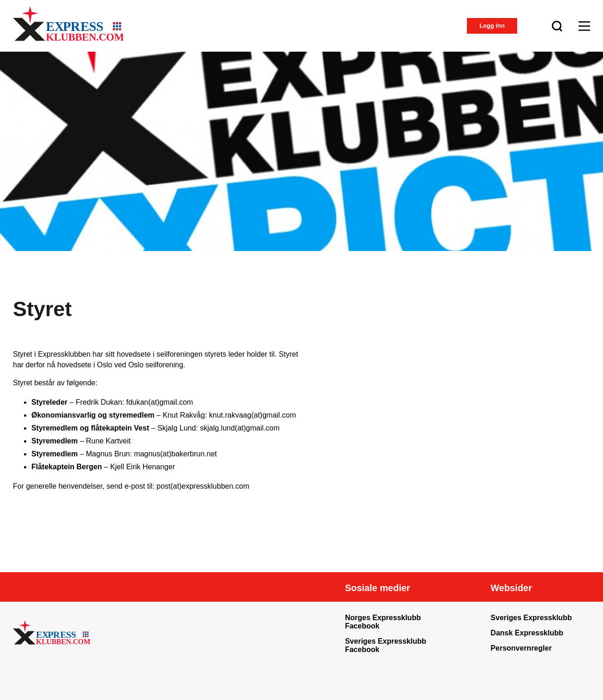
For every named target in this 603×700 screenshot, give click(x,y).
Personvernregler (521, 648)
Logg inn (492, 26)
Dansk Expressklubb (527, 633)
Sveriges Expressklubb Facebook (386, 645)
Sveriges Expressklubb (531, 618)
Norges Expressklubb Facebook (383, 622)
